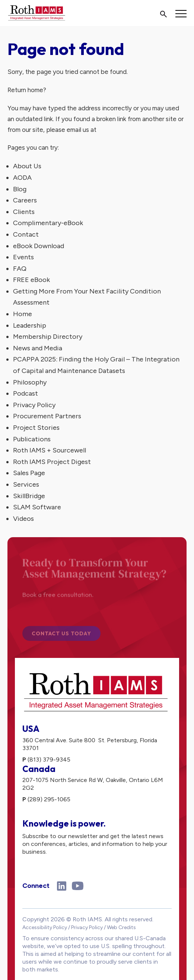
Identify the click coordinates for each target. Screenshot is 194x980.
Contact (26, 234)
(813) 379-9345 (49, 760)
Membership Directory (48, 337)
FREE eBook (31, 280)
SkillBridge (29, 496)
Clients (24, 212)
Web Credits (121, 927)
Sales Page (29, 473)
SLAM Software (37, 507)
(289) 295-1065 (49, 799)
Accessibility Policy (45, 927)
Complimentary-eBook (48, 223)
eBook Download (39, 246)
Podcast (26, 393)
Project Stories (36, 428)
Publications (32, 439)
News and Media (38, 348)
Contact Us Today (61, 635)
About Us (27, 166)
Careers (25, 200)
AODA (22, 178)
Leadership (30, 325)
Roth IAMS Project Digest (52, 462)
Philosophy (30, 382)
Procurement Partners (47, 416)
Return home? (27, 90)
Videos (23, 519)
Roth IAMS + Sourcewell (50, 450)
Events (23, 257)
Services (26, 484)
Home (23, 314)
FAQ (20, 269)
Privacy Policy (34, 405)
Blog (20, 189)
